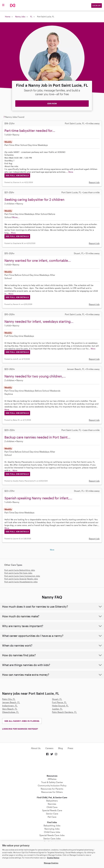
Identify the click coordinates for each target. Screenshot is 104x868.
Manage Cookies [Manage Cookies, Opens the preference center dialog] (51, 863)
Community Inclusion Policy (52, 785)
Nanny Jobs (20, 17)
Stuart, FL (57, 699)
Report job (94, 182)
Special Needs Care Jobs (52, 835)
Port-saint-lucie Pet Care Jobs (18, 573)
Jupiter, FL (57, 709)
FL (31, 17)
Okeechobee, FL (10, 712)
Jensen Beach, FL (11, 702)
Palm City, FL (9, 699)
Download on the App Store (52, 765)
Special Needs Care (52, 810)
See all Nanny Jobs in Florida (22, 721)
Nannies (52, 804)
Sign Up (97, 5)
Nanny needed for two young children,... (35, 376)
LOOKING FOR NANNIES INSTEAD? (20, 729)
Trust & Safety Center (52, 782)
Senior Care (52, 814)
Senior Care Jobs (52, 838)
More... (16, 217)
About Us (36, 748)
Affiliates (52, 779)
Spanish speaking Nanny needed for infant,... (38, 498)
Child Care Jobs (52, 832)
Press (70, 748)
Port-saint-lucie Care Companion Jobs (22, 576)
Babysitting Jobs (52, 825)
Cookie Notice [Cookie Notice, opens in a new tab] (53, 858)
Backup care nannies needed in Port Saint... (37, 437)
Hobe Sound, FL (60, 706)
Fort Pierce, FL (59, 702)
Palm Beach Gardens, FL (64, 712)
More (71, 172)
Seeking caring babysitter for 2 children (34, 199)
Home (8, 17)
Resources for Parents (52, 789)
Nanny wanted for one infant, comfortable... (38, 260)
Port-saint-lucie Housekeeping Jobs (21, 582)
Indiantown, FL (10, 706)
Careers (49, 748)
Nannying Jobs (52, 829)
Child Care (52, 807)
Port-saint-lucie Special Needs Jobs (21, 579)
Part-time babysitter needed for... (30, 131)
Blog (61, 748)
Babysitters (52, 801)
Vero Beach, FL (10, 709)
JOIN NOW (52, 103)
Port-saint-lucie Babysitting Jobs (20, 570)
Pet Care (52, 817)
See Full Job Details (17, 175)
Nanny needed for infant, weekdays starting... (39, 321)
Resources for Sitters (52, 792)
